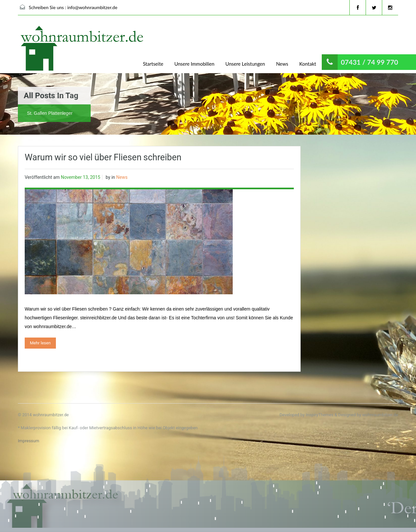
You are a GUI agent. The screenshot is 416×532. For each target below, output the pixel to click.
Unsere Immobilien (194, 64)
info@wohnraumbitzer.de (92, 7)
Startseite (153, 64)
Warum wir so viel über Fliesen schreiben (103, 157)
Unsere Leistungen (245, 64)
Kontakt (308, 64)
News (282, 64)
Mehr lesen (40, 343)
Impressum (28, 441)
